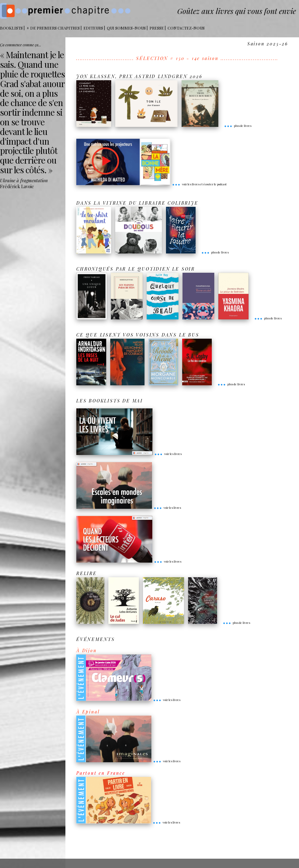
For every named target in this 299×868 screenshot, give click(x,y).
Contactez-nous (186, 28)
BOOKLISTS (11, 28)
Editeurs (93, 28)
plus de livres (238, 126)
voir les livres (168, 454)
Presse (157, 28)
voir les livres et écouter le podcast (199, 184)
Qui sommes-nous (126, 28)
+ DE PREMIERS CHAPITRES (53, 28)
